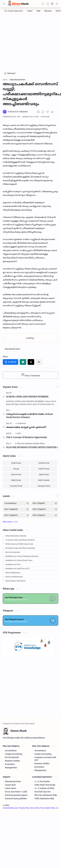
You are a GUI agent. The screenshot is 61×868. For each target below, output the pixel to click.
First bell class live (43, 792)
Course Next (10, 785)
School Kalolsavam (13, 573)
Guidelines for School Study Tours (19, 560)
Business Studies (12, 761)
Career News (11, 788)
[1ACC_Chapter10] (16, 509)
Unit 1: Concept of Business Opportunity (27, 437)
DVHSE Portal (44, 463)
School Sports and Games (15, 581)
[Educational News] (13, 349)
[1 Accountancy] (16, 503)
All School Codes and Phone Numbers (20, 548)
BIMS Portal (16, 480)
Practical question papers (16, 795)
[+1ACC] (30, 11)
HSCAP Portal (44, 469)
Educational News (13, 782)
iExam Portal (16, 474)
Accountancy (11, 751)
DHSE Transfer (44, 480)
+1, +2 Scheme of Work (44, 788)
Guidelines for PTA (13, 564)
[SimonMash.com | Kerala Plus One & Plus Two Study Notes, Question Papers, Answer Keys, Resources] (18, 4)
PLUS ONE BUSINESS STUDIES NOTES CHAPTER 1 (32, 447)
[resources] (22, 423)
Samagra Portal (44, 486)
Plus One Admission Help (46, 795)
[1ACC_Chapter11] (45, 509)
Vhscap (16, 469)
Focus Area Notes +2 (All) (16, 792)
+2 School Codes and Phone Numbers (20, 540)
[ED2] (19, 433)
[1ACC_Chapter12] (16, 515)
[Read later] (38, 112)
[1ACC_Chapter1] (45, 503)
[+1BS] (38, 11)
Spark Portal (44, 474)
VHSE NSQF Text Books (45, 785)
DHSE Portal (16, 463)
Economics (10, 764)
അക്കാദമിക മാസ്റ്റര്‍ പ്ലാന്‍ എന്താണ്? (26, 427)
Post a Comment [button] (30, 375)
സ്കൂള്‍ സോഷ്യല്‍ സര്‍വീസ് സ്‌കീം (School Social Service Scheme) (29, 416)
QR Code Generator (13, 552)
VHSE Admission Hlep (44, 799)
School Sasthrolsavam (14, 577)
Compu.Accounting (14, 754)
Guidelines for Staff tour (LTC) (18, 569)
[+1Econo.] (48, 11)
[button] (4, 4)
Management (11, 768)
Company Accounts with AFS (45, 759)
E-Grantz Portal (16, 486)
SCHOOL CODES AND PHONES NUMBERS (27, 397)
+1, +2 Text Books (42, 782)
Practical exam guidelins (16, 799)
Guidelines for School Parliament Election (22, 556)
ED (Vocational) (12, 757)
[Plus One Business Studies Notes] (31, 444)
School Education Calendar (16, 536)
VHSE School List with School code (19, 544)
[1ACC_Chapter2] (45, 515)
